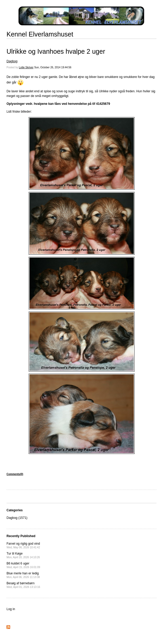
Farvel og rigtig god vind (23, 545)
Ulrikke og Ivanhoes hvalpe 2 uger (56, 51)
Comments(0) (15, 474)
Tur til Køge (23, 555)
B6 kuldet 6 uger (23, 565)
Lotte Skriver (26, 67)
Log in (11, 609)
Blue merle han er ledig (23, 575)
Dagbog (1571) (17, 518)
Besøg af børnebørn (23, 585)
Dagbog (12, 61)
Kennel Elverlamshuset (40, 34)
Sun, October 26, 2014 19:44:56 (53, 67)
